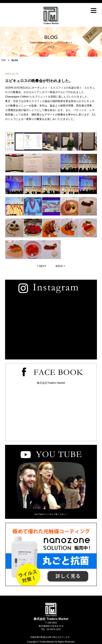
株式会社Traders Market (51, 383)
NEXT (43, 266)
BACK (59, 266)
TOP (3, 60)
